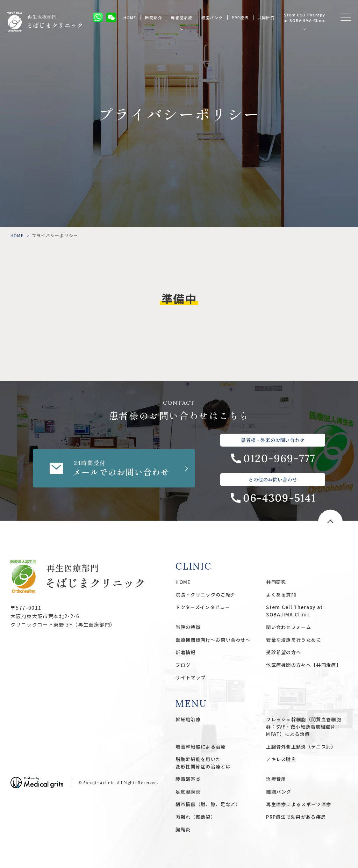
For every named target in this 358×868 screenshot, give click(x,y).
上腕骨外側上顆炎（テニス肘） (301, 747)
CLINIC (194, 566)
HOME (130, 17)
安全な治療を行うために (293, 640)
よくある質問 (281, 595)
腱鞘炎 (183, 829)
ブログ (183, 665)
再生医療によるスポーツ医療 (299, 804)
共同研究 (266, 17)
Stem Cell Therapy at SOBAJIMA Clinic (305, 18)
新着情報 (185, 652)
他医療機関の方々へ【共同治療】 (304, 665)
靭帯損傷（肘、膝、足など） (208, 804)
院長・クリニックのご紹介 (206, 595)
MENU (191, 704)
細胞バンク (212, 17)
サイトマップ (191, 677)
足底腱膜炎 (188, 792)
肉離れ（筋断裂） (196, 817)
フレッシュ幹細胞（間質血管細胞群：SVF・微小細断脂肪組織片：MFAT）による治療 (304, 727)
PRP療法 (240, 17)
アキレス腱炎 (281, 759)
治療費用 (276, 779)
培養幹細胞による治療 (201, 747)
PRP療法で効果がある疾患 (296, 817)
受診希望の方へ (284, 652)
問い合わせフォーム (289, 627)
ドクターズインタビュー (203, 607)
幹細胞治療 (182, 17)
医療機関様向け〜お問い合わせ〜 (213, 640)
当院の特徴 (188, 627)
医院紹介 (153, 17)
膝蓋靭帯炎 (188, 779)
